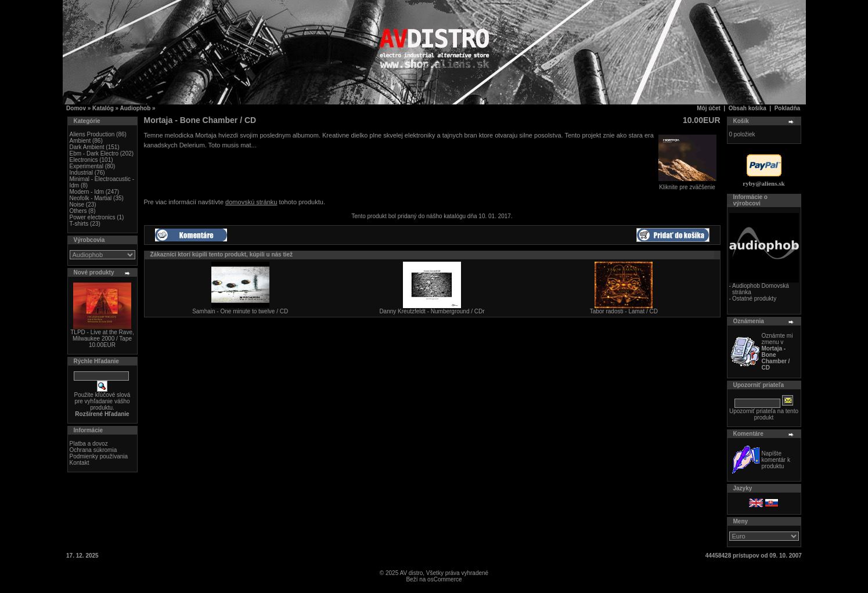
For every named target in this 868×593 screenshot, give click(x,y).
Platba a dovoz (89, 444)
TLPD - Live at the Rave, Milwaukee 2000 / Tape (102, 335)
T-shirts (79, 224)
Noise (77, 205)
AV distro (411, 573)
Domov (76, 108)
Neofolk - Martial (91, 198)
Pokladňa (787, 108)
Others (78, 211)
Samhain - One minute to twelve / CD (240, 311)
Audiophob (136, 108)
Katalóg (103, 108)
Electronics (84, 160)
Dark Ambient (87, 147)
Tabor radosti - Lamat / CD (624, 311)
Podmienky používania (99, 456)
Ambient (80, 141)
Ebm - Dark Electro (94, 153)
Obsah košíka (748, 108)
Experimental (87, 166)
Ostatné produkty (754, 299)
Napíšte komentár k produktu (776, 460)
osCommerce (444, 579)
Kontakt (80, 463)
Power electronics (93, 217)
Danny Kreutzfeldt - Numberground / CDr (432, 311)
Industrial (82, 173)
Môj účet (709, 108)
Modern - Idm (87, 192)
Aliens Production (92, 134)
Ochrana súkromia (93, 450)
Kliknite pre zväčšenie (687, 185)
